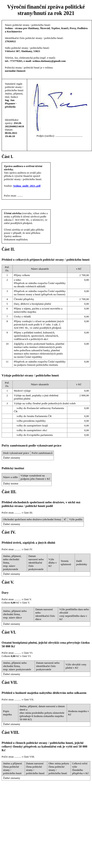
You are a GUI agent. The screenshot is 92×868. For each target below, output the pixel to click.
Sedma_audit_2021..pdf (27, 186)
